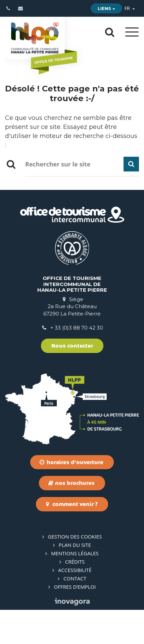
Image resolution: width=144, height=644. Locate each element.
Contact (75, 578)
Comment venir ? (71, 504)
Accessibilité (75, 570)
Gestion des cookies (75, 536)
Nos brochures (71, 483)
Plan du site (75, 545)
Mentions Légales (75, 553)
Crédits (75, 562)
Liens (106, 8)
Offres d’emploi (75, 587)
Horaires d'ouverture (71, 462)
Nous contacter (72, 346)
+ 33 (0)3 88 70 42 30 (77, 328)
